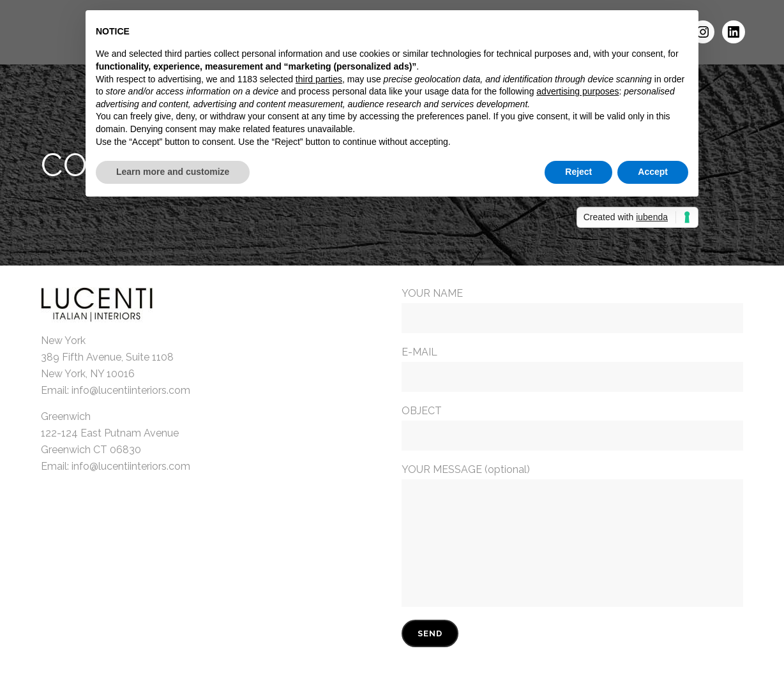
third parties (319, 79)
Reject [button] (578, 172)
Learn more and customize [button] (173, 172)
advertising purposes (577, 91)
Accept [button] (653, 172)
